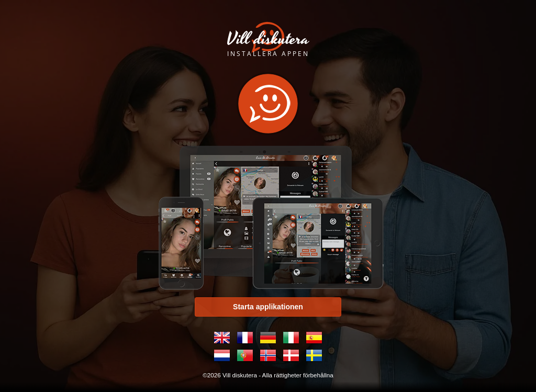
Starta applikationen (268, 307)
